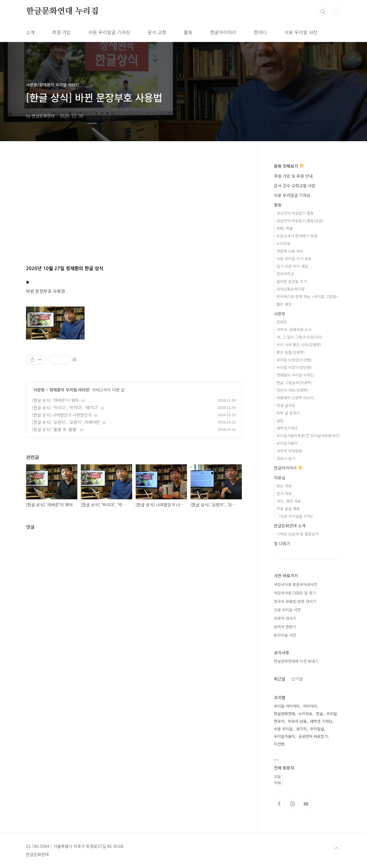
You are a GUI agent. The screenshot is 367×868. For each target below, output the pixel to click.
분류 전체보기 (289, 166)
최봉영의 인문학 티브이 (295, 398)
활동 (188, 32)
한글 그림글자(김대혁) (294, 383)
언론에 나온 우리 (290, 251)
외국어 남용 (297, 721)
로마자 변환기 (285, 627)
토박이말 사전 (285, 635)
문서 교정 (157, 32)
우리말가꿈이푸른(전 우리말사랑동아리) (308, 436)
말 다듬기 (282, 543)
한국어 (279, 721)
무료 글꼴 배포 (288, 509)
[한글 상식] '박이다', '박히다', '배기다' (65, 407)
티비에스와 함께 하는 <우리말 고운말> (307, 296)
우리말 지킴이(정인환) (294, 367)
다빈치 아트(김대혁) (292, 390)
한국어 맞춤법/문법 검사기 (295, 601)
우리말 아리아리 (287, 706)
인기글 (297, 679)
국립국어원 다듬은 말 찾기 (295, 593)
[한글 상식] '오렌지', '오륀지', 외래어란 (66, 422)
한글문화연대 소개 (290, 526)
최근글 (280, 679)
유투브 (306, 804)
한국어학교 (285, 274)
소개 (30, 32)
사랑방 (39, 390)
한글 (319, 714)
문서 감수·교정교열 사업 (295, 185)
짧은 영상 (284, 304)
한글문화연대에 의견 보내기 (296, 661)
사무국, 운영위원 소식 (294, 329)
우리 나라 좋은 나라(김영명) (299, 345)
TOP (336, 848)
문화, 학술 (285, 228)
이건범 (279, 744)
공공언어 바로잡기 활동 (295, 213)
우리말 (332, 714)
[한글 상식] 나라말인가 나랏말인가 (62, 415)
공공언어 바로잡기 (313, 736)
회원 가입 (62, 32)
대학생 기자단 (321, 721)
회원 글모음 (286, 405)
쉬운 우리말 (283, 729)
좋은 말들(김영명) (291, 352)
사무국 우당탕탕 (289, 451)
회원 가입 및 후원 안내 (293, 176)
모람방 (282, 322)
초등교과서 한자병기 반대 (297, 236)
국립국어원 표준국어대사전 (296, 584)
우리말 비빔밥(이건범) (294, 360)
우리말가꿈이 (287, 443)
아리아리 (310, 706)
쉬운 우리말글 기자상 (109, 32)
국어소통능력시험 (291, 289)
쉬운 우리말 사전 (301, 32)
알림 (280, 420)
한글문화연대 (284, 714)
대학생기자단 (287, 428)
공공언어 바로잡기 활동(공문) (300, 221)
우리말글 (317, 729)
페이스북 (279, 804)
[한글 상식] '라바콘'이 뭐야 (55, 400)
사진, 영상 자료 (289, 501)
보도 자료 (284, 486)
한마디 (260, 32)
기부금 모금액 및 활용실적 (298, 534)
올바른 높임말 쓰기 (292, 281)
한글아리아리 (223, 32)
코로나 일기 (286, 458)
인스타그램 (293, 804)
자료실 (280, 477)
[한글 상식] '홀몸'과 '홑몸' (55, 429)
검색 (323, 12)
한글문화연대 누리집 (62, 11)
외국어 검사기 (285, 618)
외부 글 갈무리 (288, 413)
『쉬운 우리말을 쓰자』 (296, 516)
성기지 (301, 729)
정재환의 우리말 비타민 (69, 390)
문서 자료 (284, 493)
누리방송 (284, 243)
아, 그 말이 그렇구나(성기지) (299, 337)
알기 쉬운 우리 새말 (292, 266)
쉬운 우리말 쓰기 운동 (294, 259)
